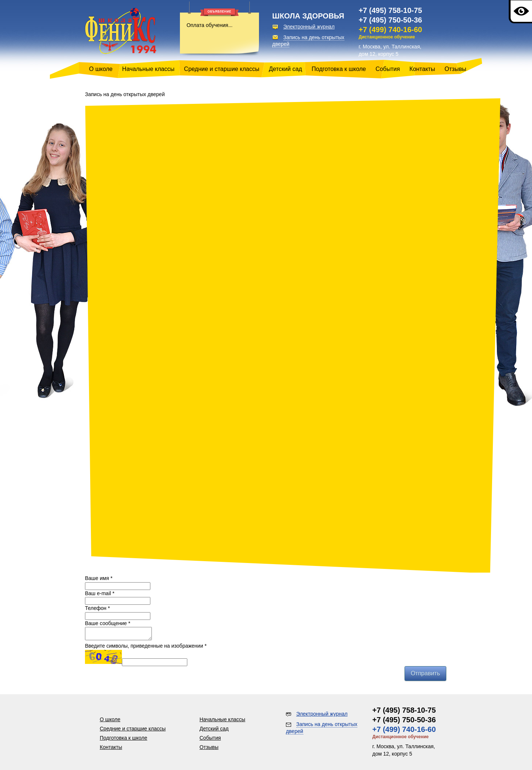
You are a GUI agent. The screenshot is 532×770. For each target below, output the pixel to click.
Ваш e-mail (100, 593)
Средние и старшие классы (222, 69)
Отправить (425, 676)
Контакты (422, 69)
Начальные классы (149, 69)
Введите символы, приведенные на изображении (146, 648)
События (388, 69)
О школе (101, 69)
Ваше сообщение (108, 623)
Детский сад (286, 69)
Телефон (97, 608)
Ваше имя (99, 578)
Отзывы (455, 69)
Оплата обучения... (209, 25)
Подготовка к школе (339, 69)
